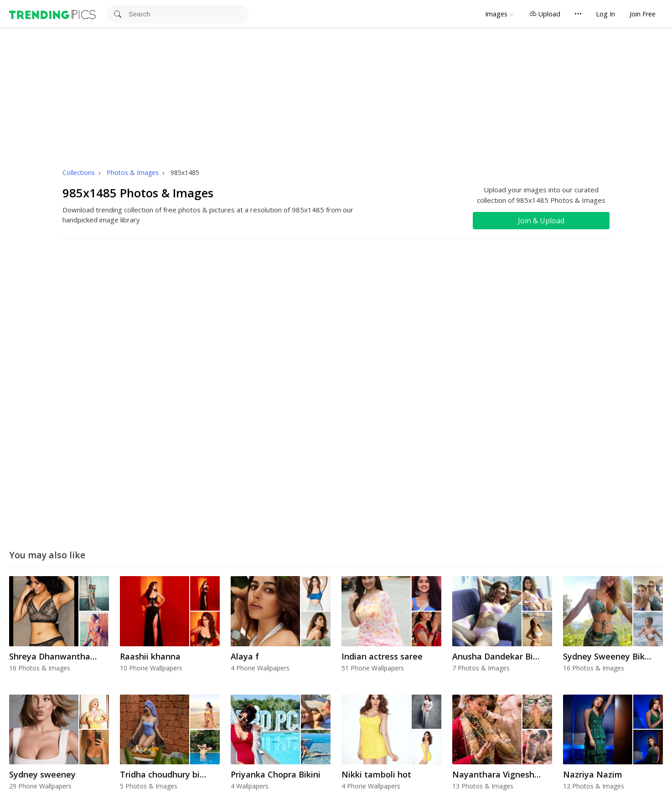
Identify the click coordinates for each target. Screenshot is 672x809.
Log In (605, 14)
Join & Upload (541, 221)
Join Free (643, 14)
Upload (545, 14)
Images (496, 14)
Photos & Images (134, 173)
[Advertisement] (336, 96)
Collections (80, 173)
